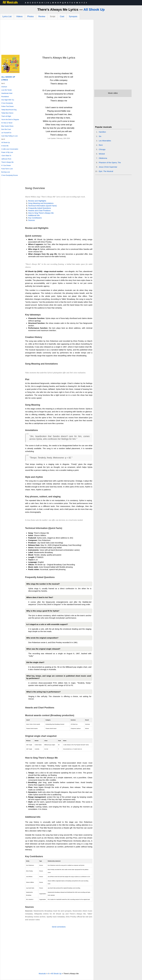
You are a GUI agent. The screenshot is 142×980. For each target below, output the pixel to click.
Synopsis (73, 16)
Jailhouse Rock (6, 159)
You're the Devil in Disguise (10, 120)
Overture (4, 87)
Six (100, 136)
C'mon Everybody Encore (10, 175)
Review (42, 16)
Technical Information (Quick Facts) (42, 206)
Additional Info (34, 215)
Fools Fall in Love (7, 169)
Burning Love (6, 172)
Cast (62, 16)
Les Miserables (105, 141)
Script (52, 16)
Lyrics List (7, 16)
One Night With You (8, 100)
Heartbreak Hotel (7, 93)
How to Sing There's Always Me (41, 213)
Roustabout (5, 97)
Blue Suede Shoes (7, 126)
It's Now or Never (7, 123)
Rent (101, 145)
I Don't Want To (6, 156)
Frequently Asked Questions (40, 208)
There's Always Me (7, 162)
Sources (31, 220)
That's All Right (6, 116)
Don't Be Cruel (6, 129)
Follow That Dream (7, 106)
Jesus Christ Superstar (108, 167)
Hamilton (102, 132)
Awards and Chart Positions (39, 210)
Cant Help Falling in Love (9, 136)
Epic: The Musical (106, 171)
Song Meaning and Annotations (41, 203)
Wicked (102, 154)
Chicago (102, 149)
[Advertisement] (47, 38)
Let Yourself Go (6, 133)
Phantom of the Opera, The (110, 163)
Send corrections (59, 927)
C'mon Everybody (7, 103)
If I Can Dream (6, 165)
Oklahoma (103, 158)
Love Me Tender (7, 90)
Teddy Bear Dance (7, 113)
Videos (19, 16)
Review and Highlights (37, 201)
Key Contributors (35, 218)
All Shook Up (94, 10)
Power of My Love (7, 152)
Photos (31, 16)
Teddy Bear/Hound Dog (9, 110)
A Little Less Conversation (10, 149)
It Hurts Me (5, 146)
